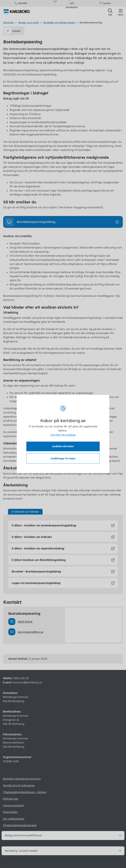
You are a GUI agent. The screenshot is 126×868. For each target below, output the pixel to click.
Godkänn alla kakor (63, 446)
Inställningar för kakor (63, 459)
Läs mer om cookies (63, 435)
